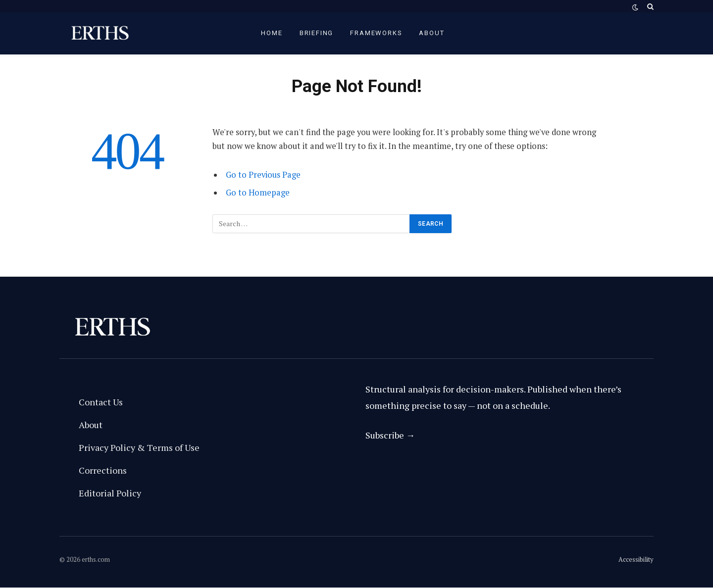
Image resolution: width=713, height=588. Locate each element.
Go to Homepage (258, 193)
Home (272, 33)
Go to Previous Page (263, 175)
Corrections (103, 470)
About (432, 33)
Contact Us (101, 402)
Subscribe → (390, 435)
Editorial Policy (110, 493)
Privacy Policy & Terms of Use (139, 447)
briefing (317, 33)
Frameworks (376, 33)
